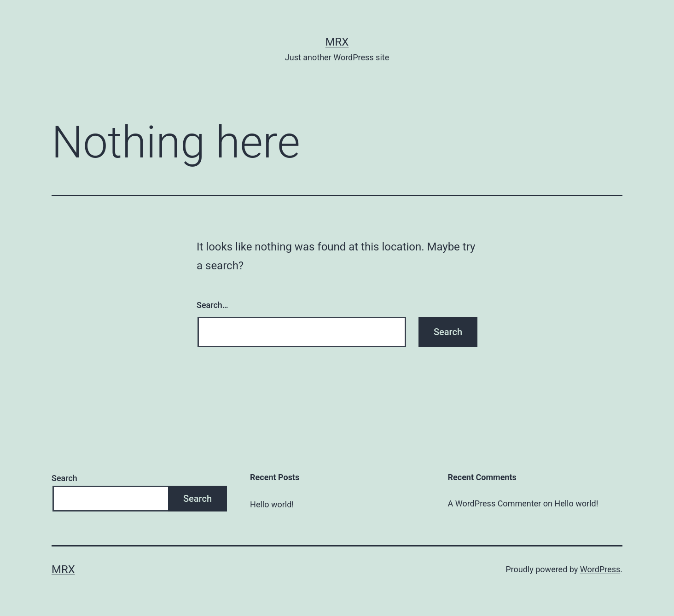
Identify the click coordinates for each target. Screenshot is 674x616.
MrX (337, 42)
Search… (212, 305)
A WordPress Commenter (495, 503)
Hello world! (272, 504)
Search (64, 478)
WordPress (600, 569)
